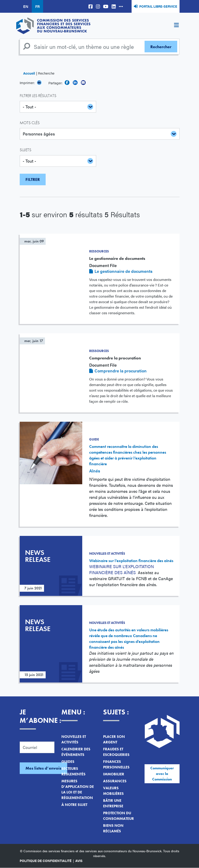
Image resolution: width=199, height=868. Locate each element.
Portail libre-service (158, 6)
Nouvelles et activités (74, 739)
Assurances (115, 781)
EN (26, 6)
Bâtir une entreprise (113, 803)
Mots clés (30, 123)
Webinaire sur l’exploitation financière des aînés (131, 561)
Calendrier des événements (76, 752)
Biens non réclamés (113, 828)
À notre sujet (74, 805)
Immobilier (114, 774)
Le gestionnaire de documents (123, 271)
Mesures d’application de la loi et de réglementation (78, 789)
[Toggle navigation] (177, 26)
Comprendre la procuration (121, 371)
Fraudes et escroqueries (116, 752)
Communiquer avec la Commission (162, 774)
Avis (79, 861)
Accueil (29, 73)
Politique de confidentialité (46, 861)
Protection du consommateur (118, 816)
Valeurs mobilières (113, 791)
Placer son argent (114, 739)
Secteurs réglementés (73, 771)
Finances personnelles (116, 764)
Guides (68, 762)
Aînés (95, 471)
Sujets (25, 150)
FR (37, 6)
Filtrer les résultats (38, 96)
